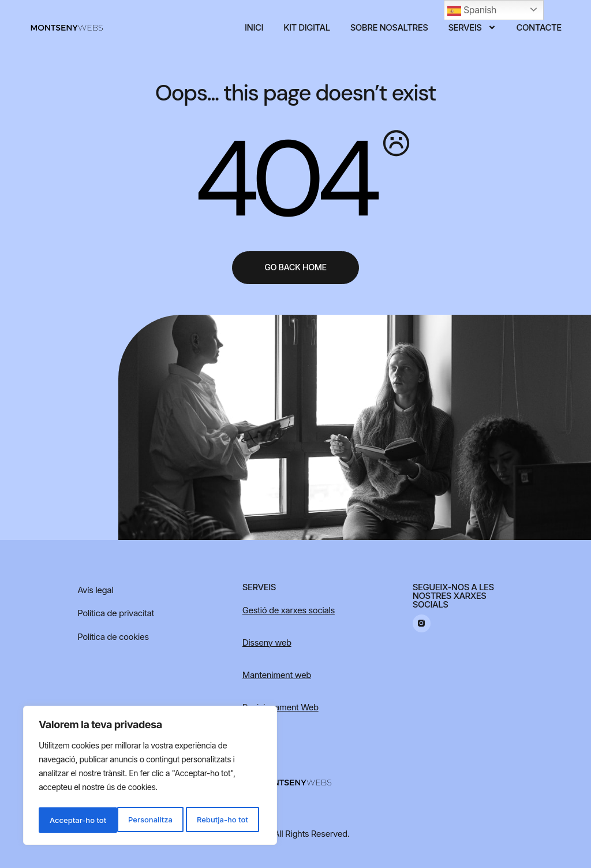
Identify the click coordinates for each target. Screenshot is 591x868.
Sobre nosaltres (389, 27)
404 (283, 180)
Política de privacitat (116, 613)
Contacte (539, 27)
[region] (150, 777)
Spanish (472, 11)
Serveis (472, 27)
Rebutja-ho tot (143, 820)
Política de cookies (113, 637)
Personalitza (71, 820)
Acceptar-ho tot (222, 820)
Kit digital (307, 27)
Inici (254, 27)
